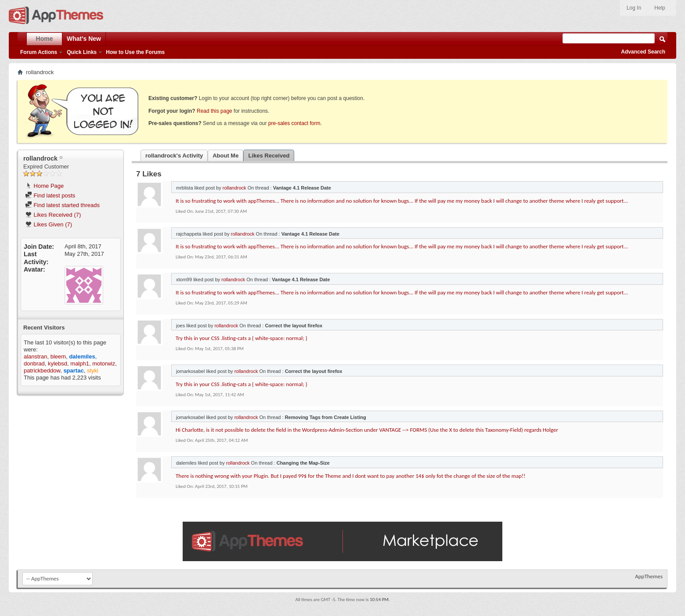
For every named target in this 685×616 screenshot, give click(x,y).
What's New (84, 39)
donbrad (34, 364)
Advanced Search (643, 52)
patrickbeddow (42, 371)
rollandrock (234, 188)
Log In (634, 8)
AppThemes (649, 576)
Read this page (215, 111)
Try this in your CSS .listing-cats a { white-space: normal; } (242, 338)
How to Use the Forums (135, 52)
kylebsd (58, 364)
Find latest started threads (62, 205)
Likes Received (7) (53, 215)
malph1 (80, 364)
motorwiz (104, 364)
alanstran (35, 356)
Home (45, 39)
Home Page (44, 186)
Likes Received (269, 156)
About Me (225, 156)
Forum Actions (39, 52)
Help (660, 8)
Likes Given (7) (49, 224)
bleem (58, 356)
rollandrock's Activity (174, 156)
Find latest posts (50, 195)
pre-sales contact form (294, 123)
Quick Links (82, 52)
